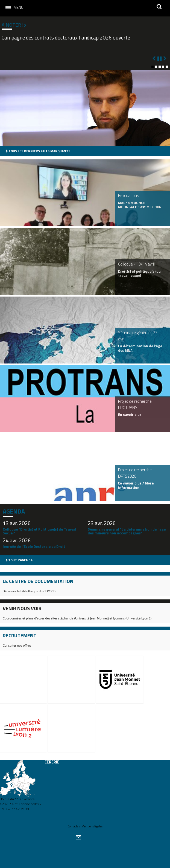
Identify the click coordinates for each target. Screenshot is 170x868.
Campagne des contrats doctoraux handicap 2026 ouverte (66, 38)
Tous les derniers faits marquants (39, 151)
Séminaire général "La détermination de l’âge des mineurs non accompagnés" (127, 531)
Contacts (73, 826)
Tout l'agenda (20, 560)
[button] (153, 67)
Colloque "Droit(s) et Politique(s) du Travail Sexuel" (39, 531)
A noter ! (13, 25)
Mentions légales (92, 826)
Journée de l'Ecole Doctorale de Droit (34, 546)
